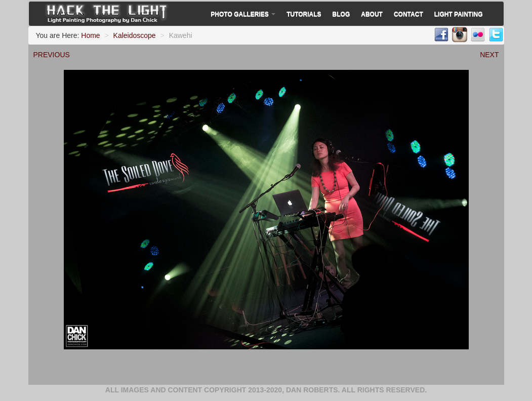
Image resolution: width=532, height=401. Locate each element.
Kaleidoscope (135, 35)
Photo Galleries (243, 14)
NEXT (489, 55)
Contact (408, 14)
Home (90, 35)
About (372, 14)
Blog (341, 14)
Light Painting (459, 14)
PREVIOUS (52, 55)
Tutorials (304, 14)
